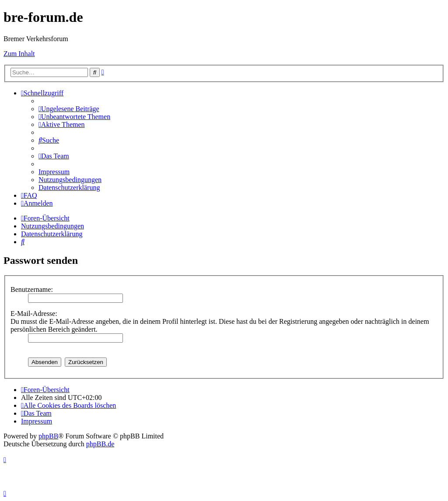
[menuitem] (69, 109)
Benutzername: (32, 289)
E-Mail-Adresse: (34, 314)
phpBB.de (100, 444)
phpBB (48, 436)
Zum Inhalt (19, 54)
